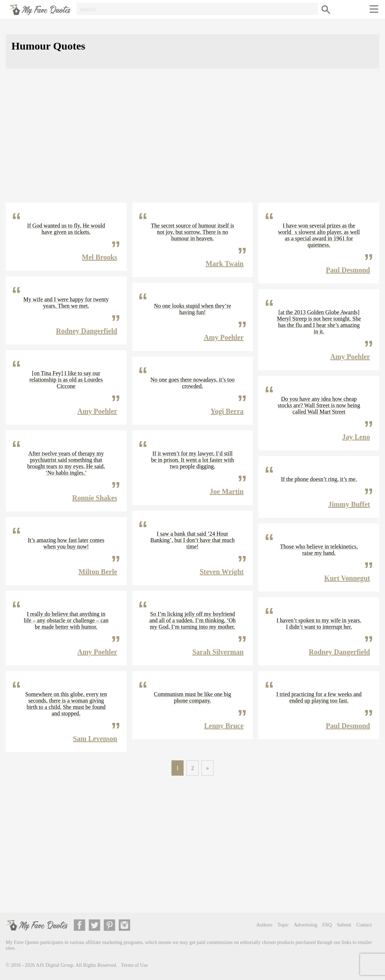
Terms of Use (134, 965)
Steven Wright (222, 572)
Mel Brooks (100, 257)
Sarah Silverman (218, 652)
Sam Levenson (95, 739)
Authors (264, 925)
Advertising (306, 925)
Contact (364, 925)
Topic (283, 925)
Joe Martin (227, 491)
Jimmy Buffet (349, 504)
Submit (344, 925)
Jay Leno (356, 437)
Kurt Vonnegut (347, 578)
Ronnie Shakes (95, 498)
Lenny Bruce (224, 726)
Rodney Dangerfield (87, 331)
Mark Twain (225, 264)
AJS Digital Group (55, 965)
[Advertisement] (192, 141)
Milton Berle (98, 572)
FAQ (327, 925)
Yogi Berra (227, 411)
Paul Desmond (348, 270)
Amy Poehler (97, 411)
